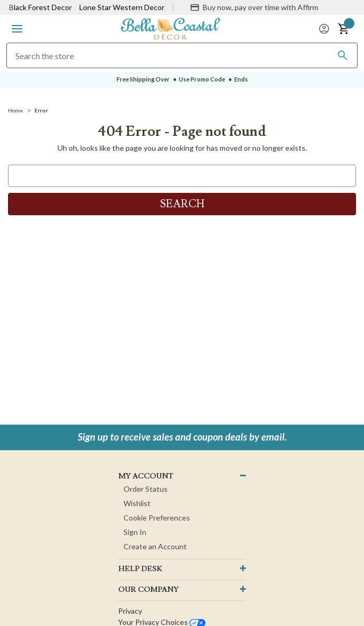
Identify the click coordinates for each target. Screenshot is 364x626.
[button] (17, 29)
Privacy (130, 611)
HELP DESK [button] (140, 569)
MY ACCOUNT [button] (146, 476)
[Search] (343, 55)
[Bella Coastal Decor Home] (170, 28)
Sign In (135, 532)
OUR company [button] (148, 590)
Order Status (146, 489)
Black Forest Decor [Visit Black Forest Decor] (40, 7)
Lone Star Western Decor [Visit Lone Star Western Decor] (122, 7)
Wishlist (137, 503)
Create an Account (155, 546)
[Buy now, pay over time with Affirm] (254, 7)
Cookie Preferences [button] (157, 518)
